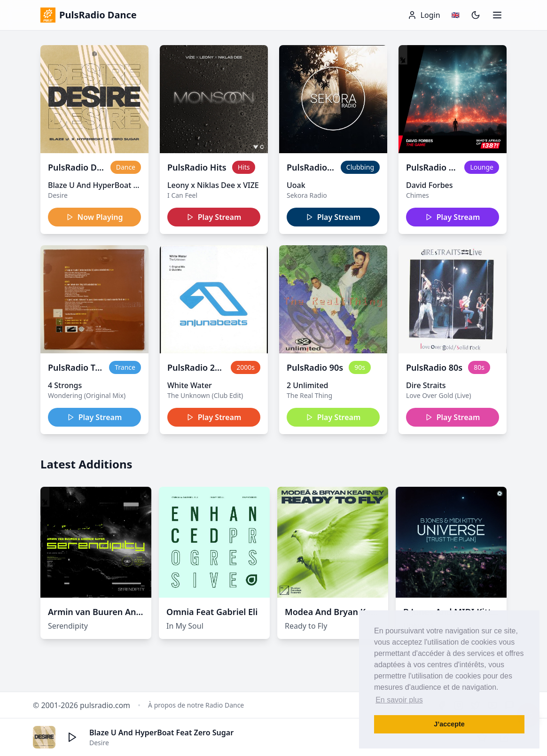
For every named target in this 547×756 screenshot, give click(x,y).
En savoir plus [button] (399, 700)
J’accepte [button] (449, 724)
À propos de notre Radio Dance (196, 705)
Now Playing (95, 217)
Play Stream (214, 217)
